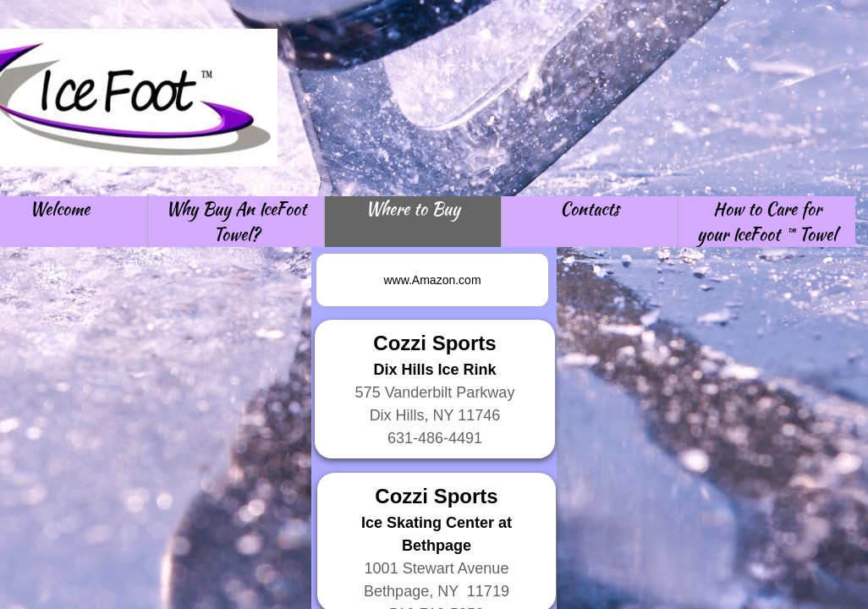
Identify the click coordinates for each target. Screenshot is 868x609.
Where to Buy (413, 208)
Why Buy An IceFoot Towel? (236, 221)
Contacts (590, 208)
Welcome (60, 208)
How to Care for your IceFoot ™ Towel (767, 221)
